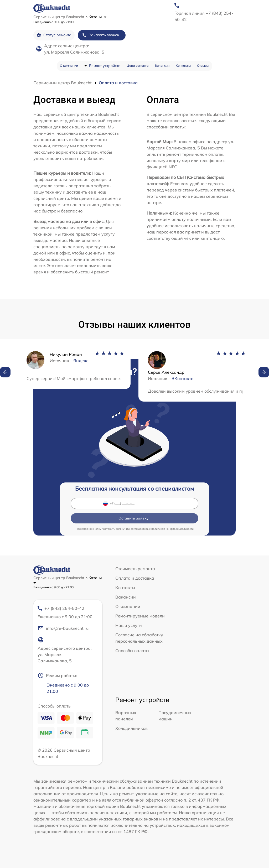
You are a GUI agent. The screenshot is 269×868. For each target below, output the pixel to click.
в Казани (96, 17)
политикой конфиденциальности (172, 529)
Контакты (183, 66)
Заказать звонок (101, 35)
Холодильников (131, 728)
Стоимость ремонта (135, 569)
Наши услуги (129, 625)
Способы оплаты (132, 651)
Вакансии (162, 66)
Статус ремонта (54, 35)
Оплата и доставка (135, 578)
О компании (69, 66)
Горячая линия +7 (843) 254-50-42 (204, 16)
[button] (5, 372)
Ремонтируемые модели (140, 616)
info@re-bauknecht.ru (63, 628)
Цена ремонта (138, 66)
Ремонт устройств (105, 66)
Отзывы (203, 66)
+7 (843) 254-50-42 (65, 613)
